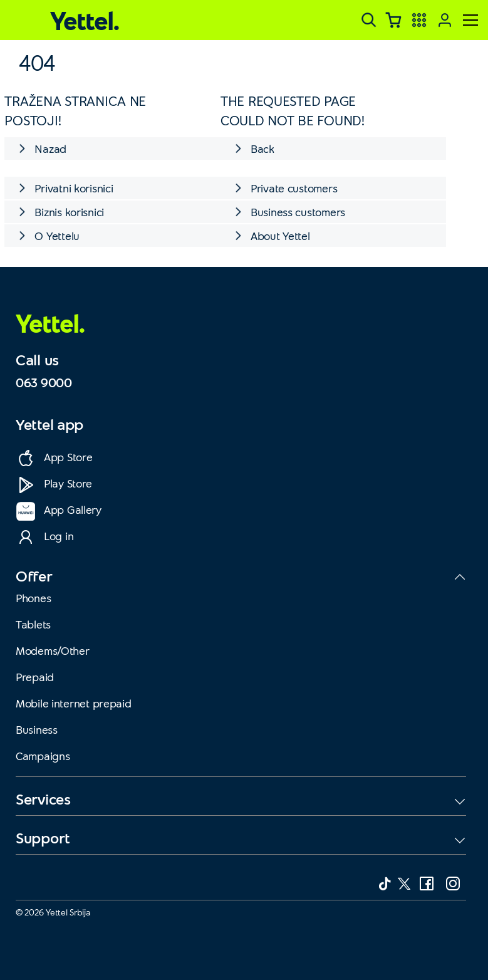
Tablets (33, 624)
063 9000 (44, 382)
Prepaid (35, 677)
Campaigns (43, 756)
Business (37, 729)
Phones (33, 598)
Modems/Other (53, 650)
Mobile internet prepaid (74, 703)
